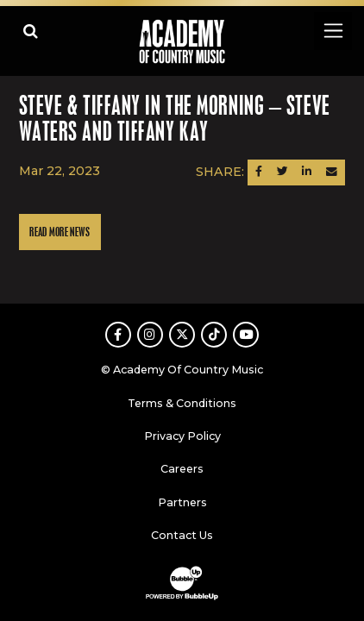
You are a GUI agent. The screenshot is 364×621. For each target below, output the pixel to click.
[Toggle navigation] (333, 31)
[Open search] (31, 31)
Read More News (60, 232)
